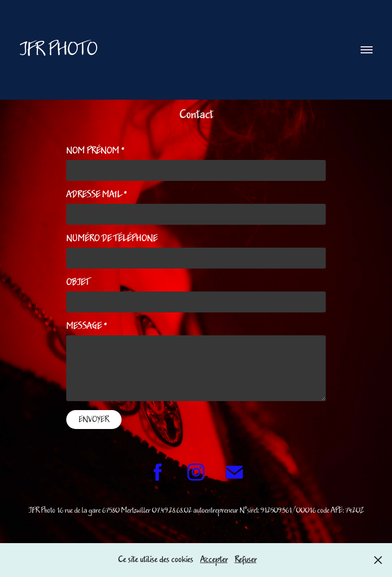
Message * (87, 326)
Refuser (246, 560)
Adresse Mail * (97, 195)
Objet (78, 283)
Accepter (214, 560)
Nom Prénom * (95, 151)
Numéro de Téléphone (112, 239)
